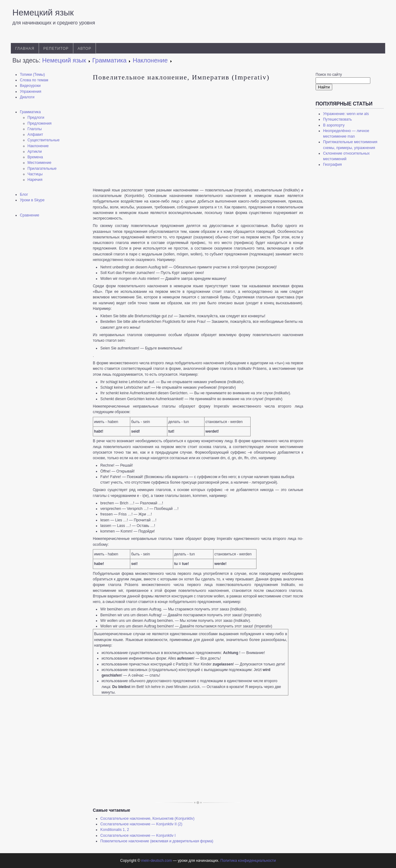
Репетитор (56, 49)
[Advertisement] (46, 320)
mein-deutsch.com (156, 861)
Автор (84, 49)
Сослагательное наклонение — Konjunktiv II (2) (141, 824)
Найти (324, 87)
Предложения (40, 123)
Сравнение (30, 215)
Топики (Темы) (32, 75)
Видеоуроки (30, 86)
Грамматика (30, 112)
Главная (25, 49)
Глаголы (35, 129)
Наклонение (38, 146)
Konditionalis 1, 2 (115, 830)
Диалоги (27, 97)
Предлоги (36, 118)
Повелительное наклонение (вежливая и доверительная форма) (157, 841)
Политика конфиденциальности (248, 861)
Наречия (35, 180)
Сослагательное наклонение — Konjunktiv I (138, 836)
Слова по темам (34, 80)
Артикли (35, 152)
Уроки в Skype (32, 200)
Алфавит (35, 135)
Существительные (44, 140)
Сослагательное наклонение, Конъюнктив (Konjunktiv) (147, 819)
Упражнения (30, 92)
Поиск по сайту (329, 75)
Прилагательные (42, 169)
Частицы (35, 174)
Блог (24, 195)
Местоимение (39, 163)
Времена (35, 157)
